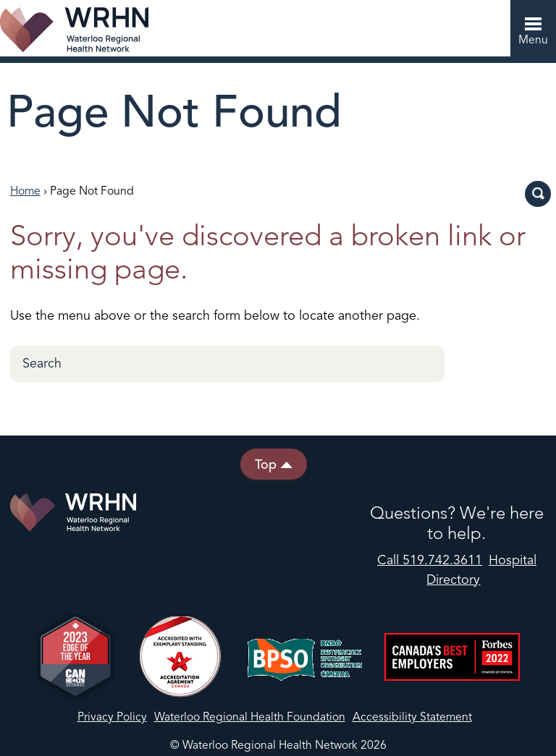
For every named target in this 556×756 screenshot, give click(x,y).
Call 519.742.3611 (430, 561)
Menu (529, 32)
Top (274, 464)
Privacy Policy (112, 718)
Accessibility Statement (412, 718)
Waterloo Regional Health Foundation (250, 718)
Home (25, 192)
